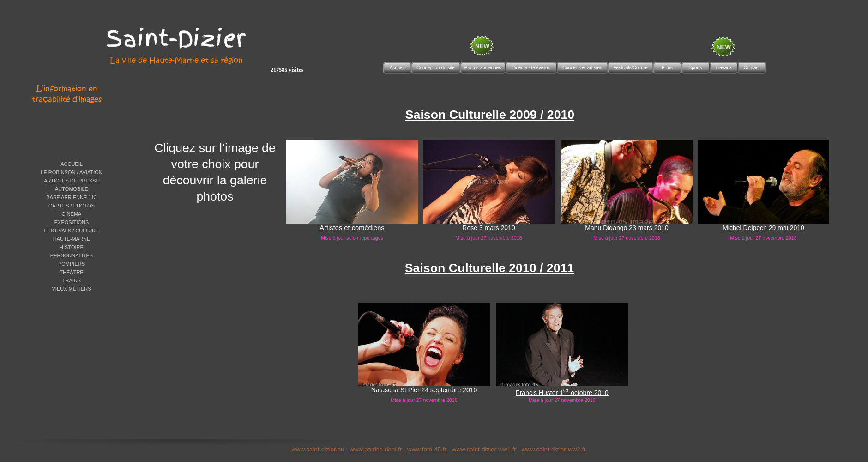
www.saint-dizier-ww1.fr (484, 449)
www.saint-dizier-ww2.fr (554, 449)
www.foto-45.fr (427, 449)
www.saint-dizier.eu (318, 449)
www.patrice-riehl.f (375, 449)
